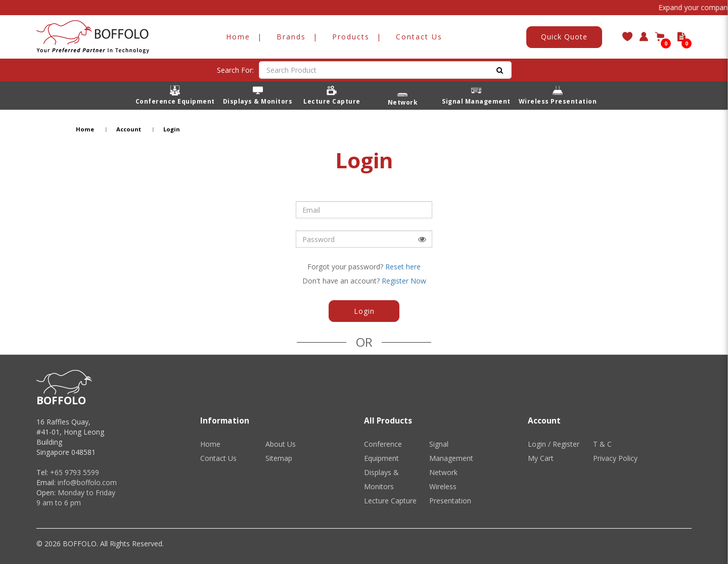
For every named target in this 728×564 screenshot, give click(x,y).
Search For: (235, 70)
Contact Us (218, 458)
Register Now (404, 281)
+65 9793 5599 (75, 472)
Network (443, 472)
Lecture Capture (390, 501)
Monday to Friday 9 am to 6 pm (76, 498)
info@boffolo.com (87, 482)
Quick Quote (564, 37)
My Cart (541, 458)
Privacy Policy (615, 458)
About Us (281, 444)
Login (172, 129)
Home (85, 129)
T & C (602, 444)
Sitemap (279, 458)
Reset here (403, 267)
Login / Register (554, 444)
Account (129, 129)
